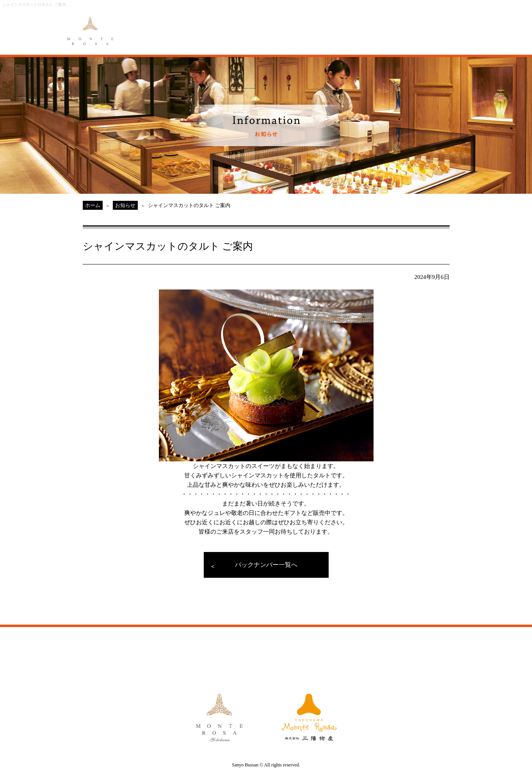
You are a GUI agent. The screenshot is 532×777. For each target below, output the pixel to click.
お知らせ (125, 205)
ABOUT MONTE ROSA (177, 26)
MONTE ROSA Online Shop (395, 26)
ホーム (93, 205)
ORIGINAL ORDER (261, 26)
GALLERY (306, 26)
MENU (221, 26)
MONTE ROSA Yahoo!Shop (354, 653)
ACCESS (347, 26)
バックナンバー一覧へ (266, 565)
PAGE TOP (473, 613)
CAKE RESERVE (444, 26)
